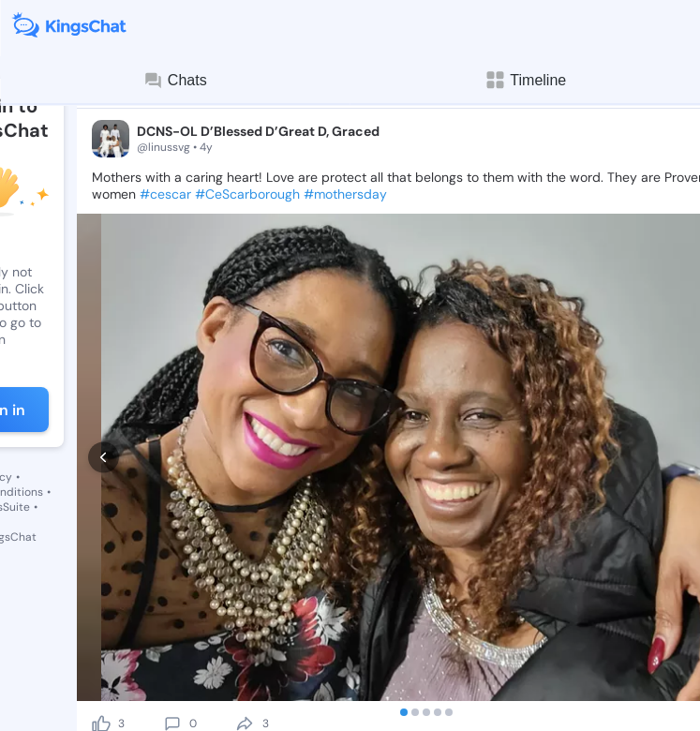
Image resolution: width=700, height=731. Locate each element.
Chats (175, 81)
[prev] (104, 458)
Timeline (525, 80)
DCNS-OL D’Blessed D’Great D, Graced (258, 131)
